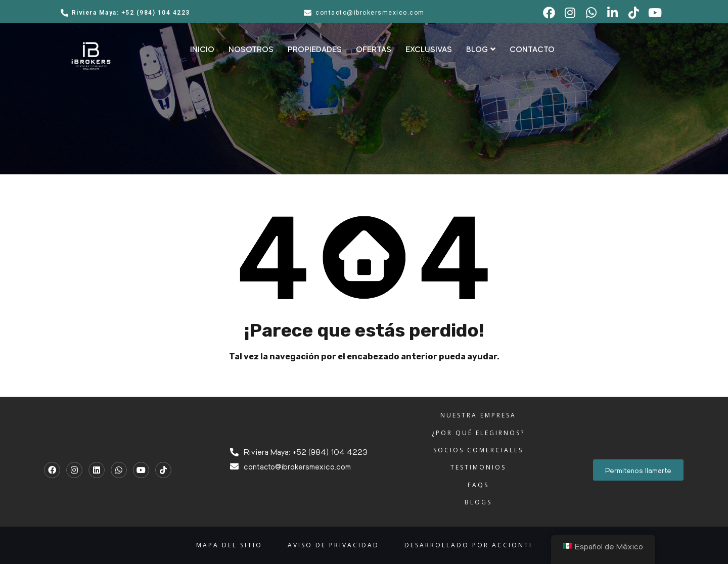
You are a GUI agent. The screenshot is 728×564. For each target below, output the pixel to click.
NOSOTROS (251, 50)
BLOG (481, 50)
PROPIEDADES (315, 50)
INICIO (202, 50)
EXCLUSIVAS (429, 50)
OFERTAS (374, 50)
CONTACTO (532, 50)
